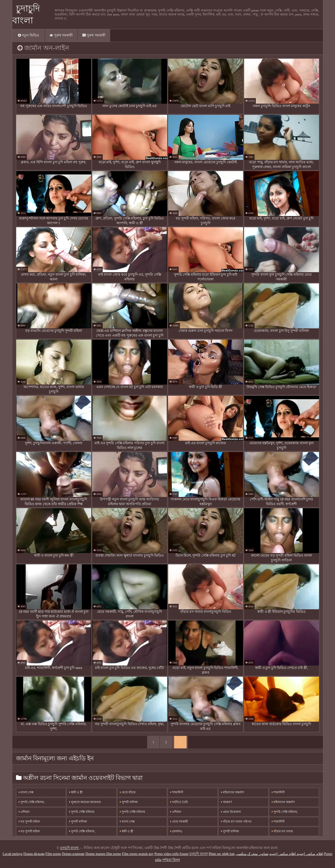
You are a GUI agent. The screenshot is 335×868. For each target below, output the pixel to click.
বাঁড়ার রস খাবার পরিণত (236, 822)
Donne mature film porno (103, 854)
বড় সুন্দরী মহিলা (29, 822)
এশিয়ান (24, 812)
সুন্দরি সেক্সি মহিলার (82, 812)
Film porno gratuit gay (138, 854)
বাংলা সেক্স (26, 792)
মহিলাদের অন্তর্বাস (233, 792)
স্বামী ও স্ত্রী (76, 792)
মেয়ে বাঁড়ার (128, 792)
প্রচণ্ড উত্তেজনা (231, 812)
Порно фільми (34, 854)
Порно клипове (73, 854)
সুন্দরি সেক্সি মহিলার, (32, 802)
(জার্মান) (176, 831)
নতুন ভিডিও (28, 35)
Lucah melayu (12, 854)
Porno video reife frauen (171, 854)
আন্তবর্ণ (226, 802)
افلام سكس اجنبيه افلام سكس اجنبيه (296, 854)
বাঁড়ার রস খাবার (282, 831)
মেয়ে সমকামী (179, 822)
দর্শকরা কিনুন (171, 860)
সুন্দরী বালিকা (78, 822)
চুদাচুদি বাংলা (70, 848)
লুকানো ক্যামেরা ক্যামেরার (85, 802)
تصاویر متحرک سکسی (252, 854)
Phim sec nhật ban (222, 854)
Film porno (53, 854)
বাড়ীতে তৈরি (179, 802)
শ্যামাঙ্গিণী (177, 792)
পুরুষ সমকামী (61, 35)
